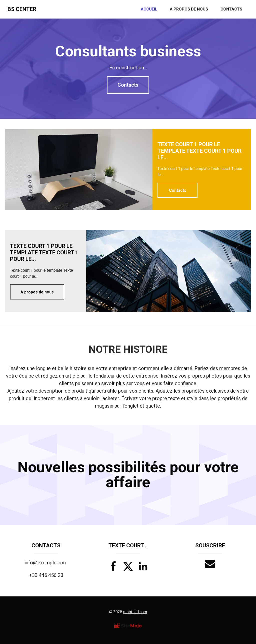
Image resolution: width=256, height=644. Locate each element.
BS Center (22, 9)
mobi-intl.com (135, 612)
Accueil (149, 9)
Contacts (231, 9)
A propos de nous (189, 9)
